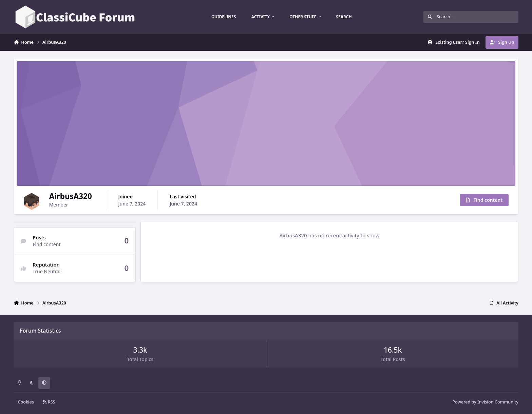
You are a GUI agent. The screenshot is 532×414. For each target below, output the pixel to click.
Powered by (486, 402)
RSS (49, 402)
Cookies (26, 402)
